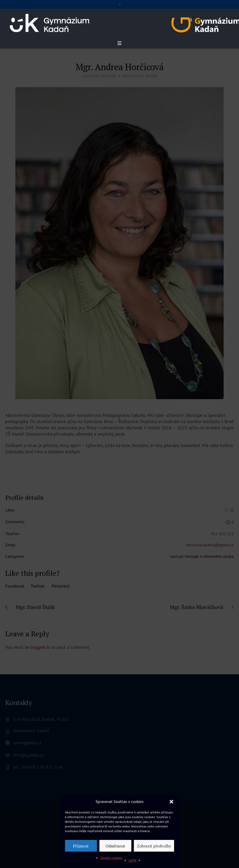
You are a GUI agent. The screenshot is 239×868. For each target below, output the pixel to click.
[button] (171, 802)
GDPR (132, 860)
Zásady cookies (111, 858)
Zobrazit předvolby (154, 846)
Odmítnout (115, 846)
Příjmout (81, 846)
